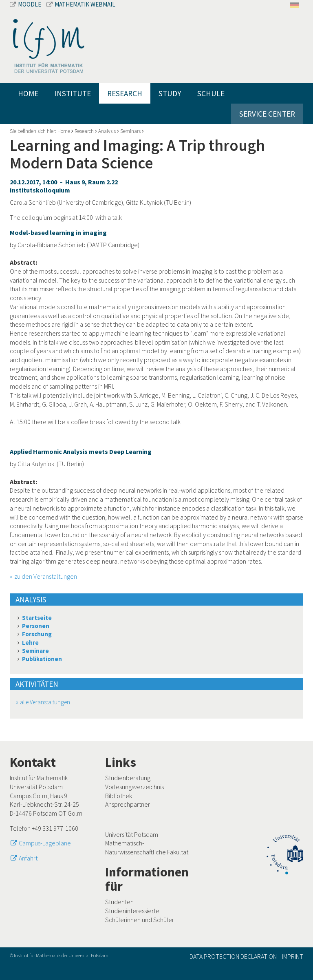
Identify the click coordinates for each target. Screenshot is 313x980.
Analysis (107, 131)
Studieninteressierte (132, 911)
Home (28, 93)
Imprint (293, 956)
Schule (211, 93)
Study (170, 93)
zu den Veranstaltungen (46, 576)
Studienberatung (128, 778)
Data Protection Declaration (233, 956)
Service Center (267, 114)
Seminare (35, 651)
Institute (73, 93)
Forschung (37, 634)
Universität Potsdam (132, 834)
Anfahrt (28, 858)
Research (125, 93)
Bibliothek (119, 796)
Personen (36, 626)
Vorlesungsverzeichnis (134, 787)
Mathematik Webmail (81, 4)
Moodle (26, 4)
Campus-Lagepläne (45, 843)
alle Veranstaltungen (45, 702)
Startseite (37, 618)
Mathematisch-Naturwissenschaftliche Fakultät (147, 847)
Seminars (130, 131)
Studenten (119, 902)
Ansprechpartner (128, 804)
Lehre (30, 643)
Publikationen (42, 659)
